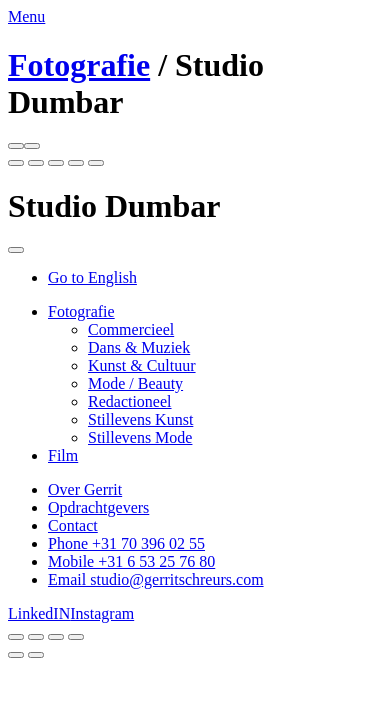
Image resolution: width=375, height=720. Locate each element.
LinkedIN (39, 613)
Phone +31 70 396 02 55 (126, 543)
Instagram (102, 613)
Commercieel (131, 329)
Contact (73, 525)
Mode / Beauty (135, 383)
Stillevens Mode (140, 437)
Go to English (92, 277)
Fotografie (79, 65)
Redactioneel (130, 401)
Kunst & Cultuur (142, 365)
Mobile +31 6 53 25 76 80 (131, 561)
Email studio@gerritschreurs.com (156, 579)
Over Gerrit (85, 489)
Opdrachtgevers (98, 507)
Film (63, 455)
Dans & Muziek (139, 347)
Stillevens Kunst (140, 419)
